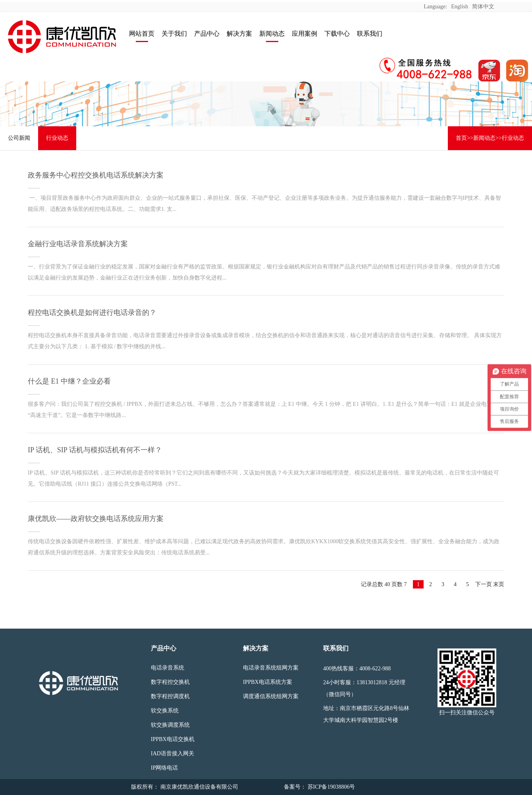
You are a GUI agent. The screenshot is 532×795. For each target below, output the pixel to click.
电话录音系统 (168, 668)
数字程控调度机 (170, 696)
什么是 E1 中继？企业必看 (69, 381)
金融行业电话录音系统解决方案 (78, 244)
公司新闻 (19, 138)
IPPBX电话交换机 (173, 739)
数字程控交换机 (170, 682)
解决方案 (239, 34)
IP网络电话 (164, 768)
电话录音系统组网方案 (271, 668)
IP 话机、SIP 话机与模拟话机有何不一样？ (95, 450)
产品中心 (207, 34)
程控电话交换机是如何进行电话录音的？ (92, 313)
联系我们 (370, 34)
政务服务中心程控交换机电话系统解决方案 (96, 175)
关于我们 (174, 34)
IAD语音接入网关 (173, 754)
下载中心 (337, 34)
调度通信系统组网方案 (271, 696)
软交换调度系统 (170, 725)
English (460, 7)
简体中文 (483, 7)
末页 (499, 584)
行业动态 (57, 138)
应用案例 (305, 34)
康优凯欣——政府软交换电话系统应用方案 (96, 519)
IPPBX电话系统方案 (268, 682)
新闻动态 (272, 34)
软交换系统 (165, 711)
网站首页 (142, 34)
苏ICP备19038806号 (331, 787)
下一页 (484, 584)
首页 (461, 138)
